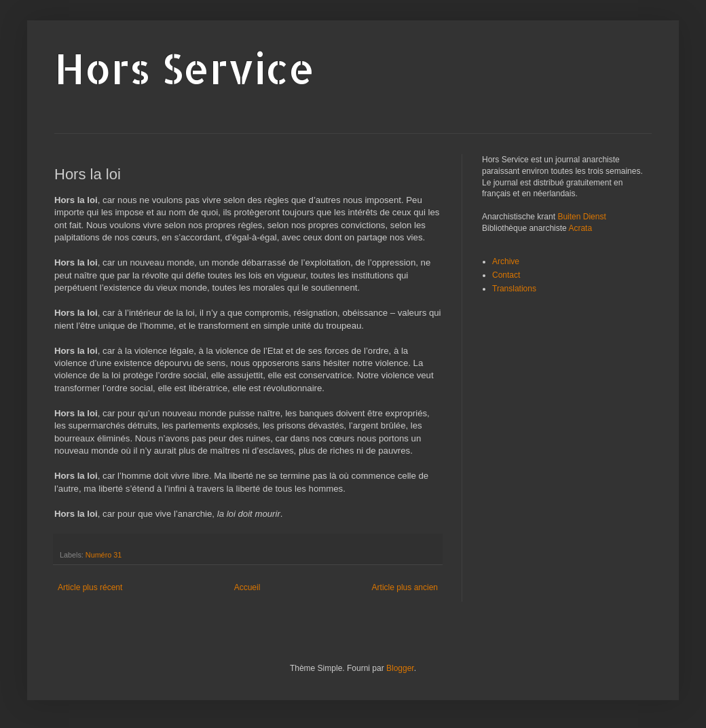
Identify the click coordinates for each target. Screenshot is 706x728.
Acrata (580, 228)
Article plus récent (90, 587)
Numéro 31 (104, 555)
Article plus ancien (405, 587)
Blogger (400, 668)
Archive (506, 261)
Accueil (247, 587)
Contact (506, 275)
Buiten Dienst (581, 217)
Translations (514, 289)
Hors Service (185, 68)
